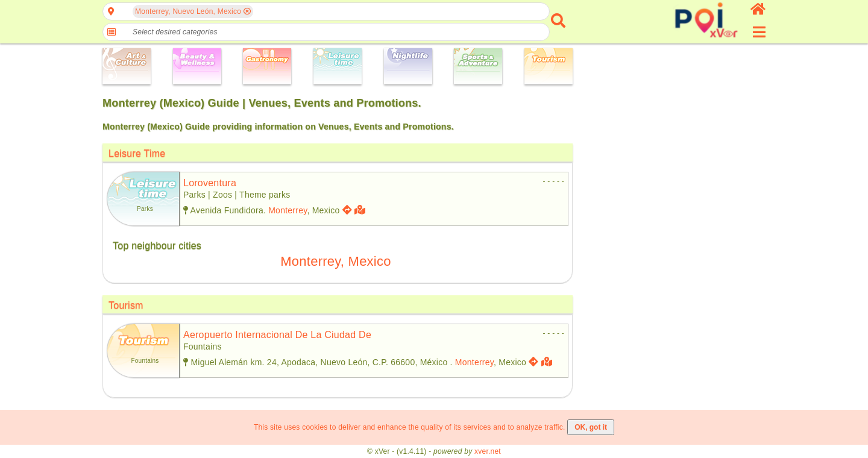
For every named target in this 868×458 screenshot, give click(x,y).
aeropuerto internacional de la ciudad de (277, 335)
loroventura (210, 183)
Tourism (126, 305)
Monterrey (288, 210)
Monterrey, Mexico (335, 261)
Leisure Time (137, 153)
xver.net (488, 451)
